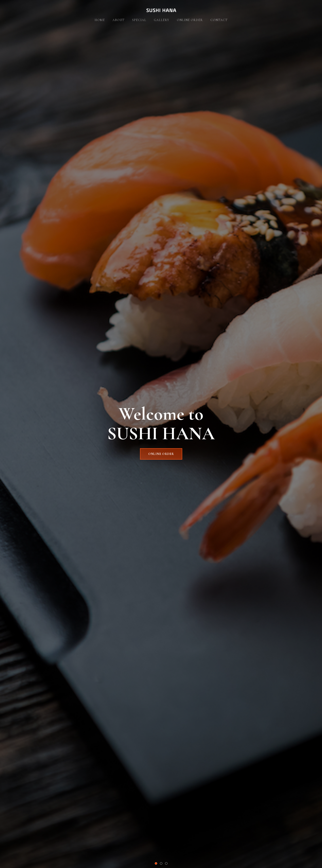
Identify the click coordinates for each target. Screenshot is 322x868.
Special (139, 20)
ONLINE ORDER (161, 454)
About (119, 20)
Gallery (162, 20)
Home (100, 20)
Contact (219, 20)
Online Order (190, 20)
